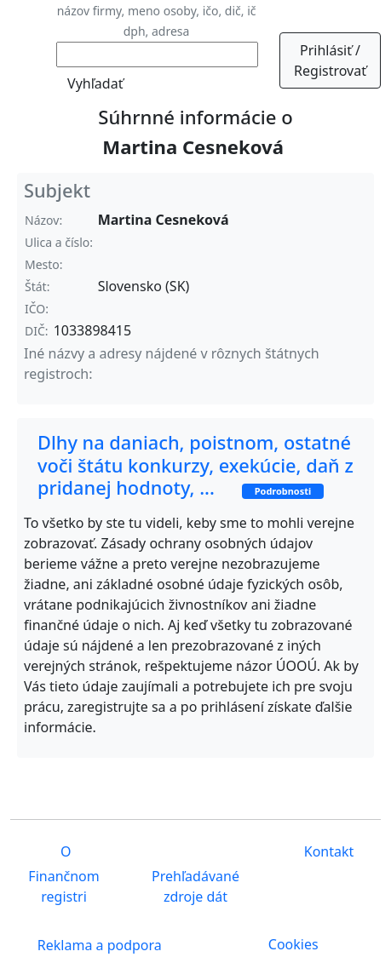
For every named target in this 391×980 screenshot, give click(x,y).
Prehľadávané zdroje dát (195, 886)
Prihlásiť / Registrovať (330, 60)
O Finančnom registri (63, 875)
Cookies (293, 944)
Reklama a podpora (98, 946)
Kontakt (328, 852)
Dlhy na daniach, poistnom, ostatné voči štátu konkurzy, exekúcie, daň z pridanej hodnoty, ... (195, 464)
